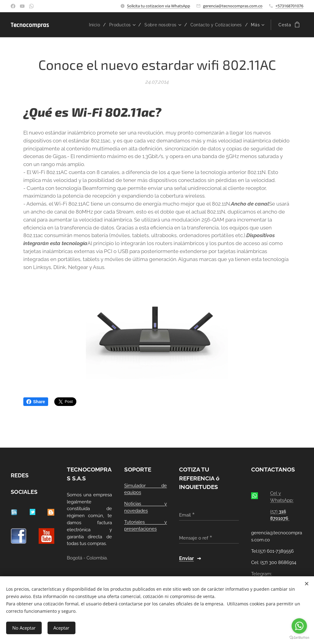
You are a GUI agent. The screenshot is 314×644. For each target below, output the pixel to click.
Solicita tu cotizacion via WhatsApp (159, 6)
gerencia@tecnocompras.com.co (233, 6)
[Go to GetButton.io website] (299, 638)
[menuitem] (90, 25)
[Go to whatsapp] (299, 626)
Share (36, 402)
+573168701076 (289, 6)
